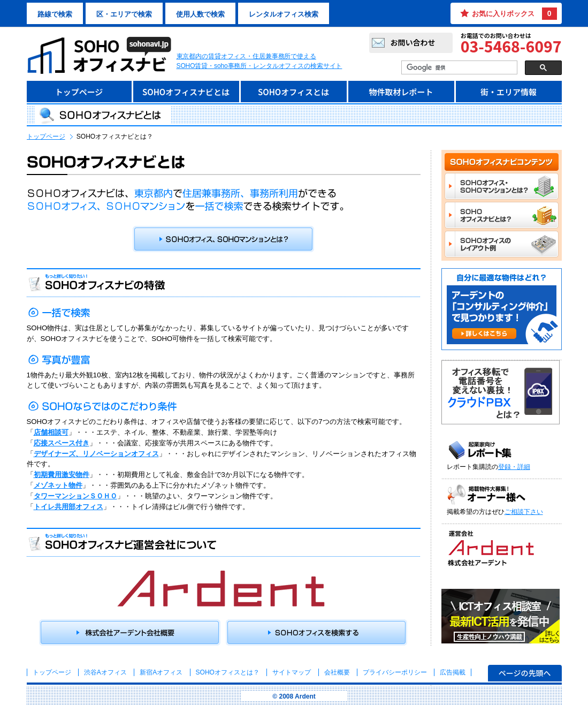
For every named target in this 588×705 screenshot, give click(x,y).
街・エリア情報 (509, 92)
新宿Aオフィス (161, 672)
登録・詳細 (514, 467)
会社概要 (337, 672)
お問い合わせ (413, 42)
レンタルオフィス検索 (284, 14)
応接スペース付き (62, 443)
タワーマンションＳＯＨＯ (75, 496)
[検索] (458, 68)
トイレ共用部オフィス (68, 507)
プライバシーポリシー (396, 672)
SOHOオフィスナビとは (186, 92)
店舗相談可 (51, 432)
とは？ (228, 672)
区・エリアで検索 (124, 14)
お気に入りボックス (514, 14)
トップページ (79, 92)
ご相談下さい (524, 512)
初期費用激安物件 (62, 475)
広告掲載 (453, 672)
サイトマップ (292, 672)
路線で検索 (55, 14)
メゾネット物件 (58, 485)
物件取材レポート (401, 92)
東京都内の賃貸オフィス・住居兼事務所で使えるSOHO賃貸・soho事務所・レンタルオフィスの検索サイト (259, 61)
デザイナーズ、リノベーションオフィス (96, 454)
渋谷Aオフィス (105, 672)
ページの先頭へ (525, 673)
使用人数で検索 (200, 14)
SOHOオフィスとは (293, 92)
